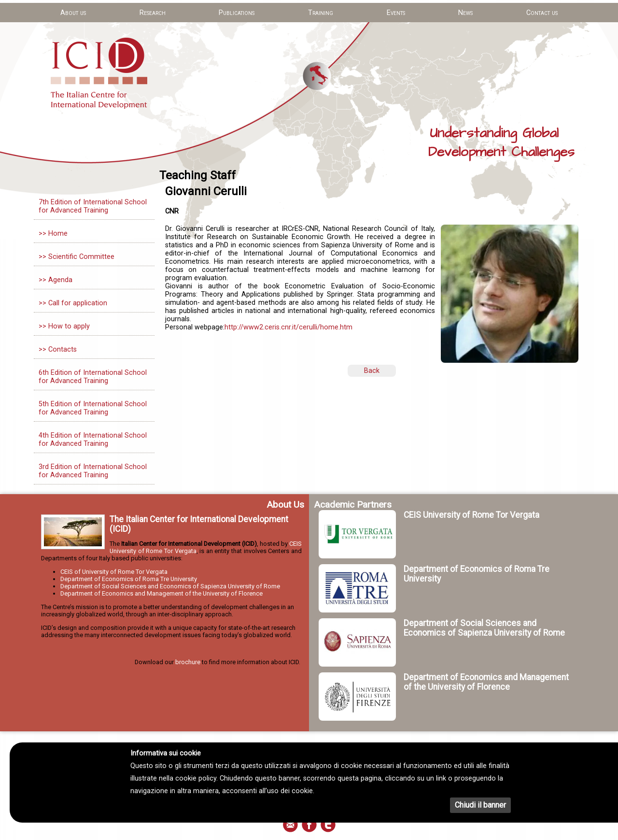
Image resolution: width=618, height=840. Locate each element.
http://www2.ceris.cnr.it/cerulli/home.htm (288, 327)
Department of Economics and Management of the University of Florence (162, 593)
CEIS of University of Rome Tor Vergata (114, 572)
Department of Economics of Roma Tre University (129, 579)
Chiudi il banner (480, 805)
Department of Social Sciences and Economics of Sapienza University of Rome (170, 586)
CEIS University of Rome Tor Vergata (471, 515)
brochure (188, 662)
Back (372, 371)
